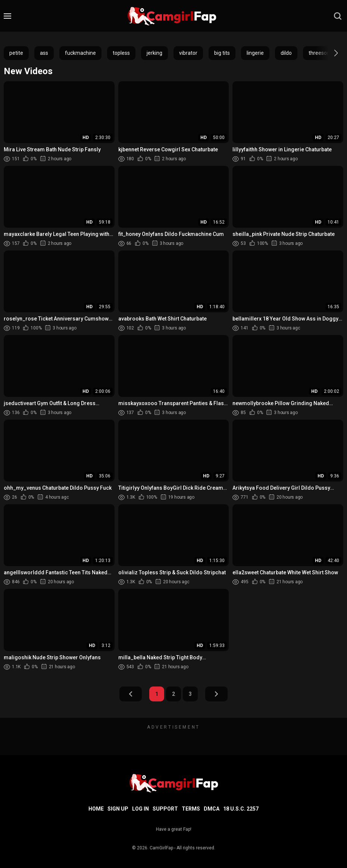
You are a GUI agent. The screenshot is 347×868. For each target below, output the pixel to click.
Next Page (216, 694)
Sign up (118, 809)
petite (16, 53)
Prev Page (131, 694)
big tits (222, 53)
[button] (329, 53)
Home (96, 809)
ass (44, 53)
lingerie (255, 53)
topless (121, 53)
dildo (286, 53)
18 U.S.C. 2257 (241, 809)
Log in (140, 809)
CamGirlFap (161, 848)
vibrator (188, 53)
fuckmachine (80, 53)
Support (165, 809)
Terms (191, 809)
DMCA (212, 809)
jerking (154, 53)
